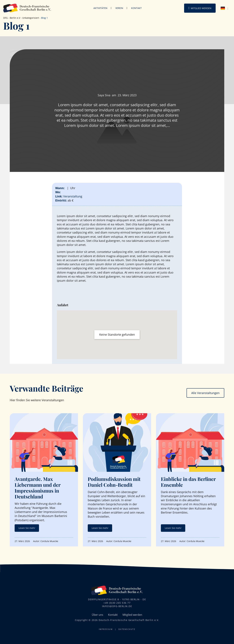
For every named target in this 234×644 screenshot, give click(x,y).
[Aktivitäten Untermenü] (111, 8)
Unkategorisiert (31, 18)
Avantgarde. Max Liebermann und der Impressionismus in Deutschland (38, 488)
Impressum (106, 629)
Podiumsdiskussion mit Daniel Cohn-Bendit (114, 482)
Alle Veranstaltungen (205, 393)
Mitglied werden (201, 8)
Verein (119, 8)
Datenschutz (127, 629)
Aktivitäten (100, 8)
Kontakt (136, 8)
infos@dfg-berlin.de (117, 606)
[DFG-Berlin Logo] (27, 8)
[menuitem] (225, 8)
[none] (225, 8)
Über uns (97, 615)
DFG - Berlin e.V (12, 18)
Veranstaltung (73, 196)
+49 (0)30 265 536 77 (117, 603)
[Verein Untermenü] (127, 8)
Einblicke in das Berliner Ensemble (188, 482)
